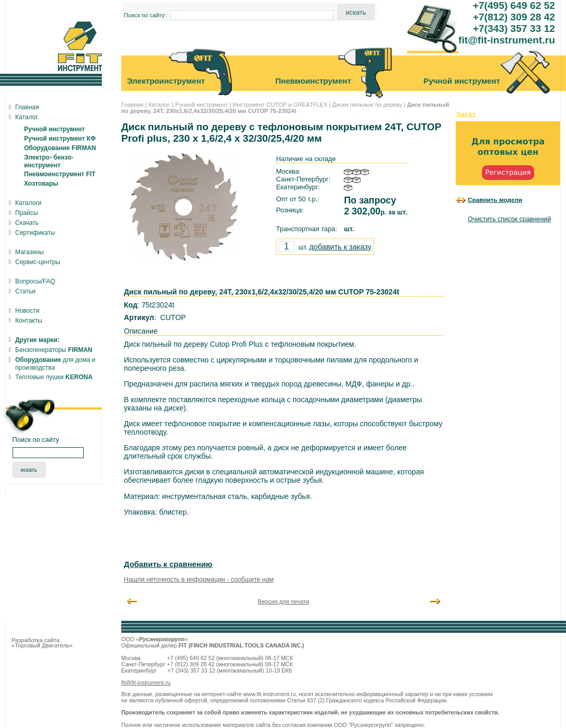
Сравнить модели (495, 200)
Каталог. (159, 105)
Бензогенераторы (54, 350)
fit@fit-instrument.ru (146, 682)
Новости (27, 311)
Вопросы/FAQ (35, 281)
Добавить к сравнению (168, 564)
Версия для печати (283, 601)
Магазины (30, 252)
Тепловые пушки (54, 377)
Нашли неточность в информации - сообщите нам (199, 579)
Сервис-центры (38, 262)
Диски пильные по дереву (367, 105)
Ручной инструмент (201, 105)
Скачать (27, 223)
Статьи (25, 291)
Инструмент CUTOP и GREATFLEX (280, 105)
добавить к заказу (340, 247)
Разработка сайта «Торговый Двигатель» (42, 643)
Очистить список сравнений (509, 219)
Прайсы (26, 213)
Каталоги (28, 203)
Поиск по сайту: (145, 15)
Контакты (29, 321)
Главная (132, 105)
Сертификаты (35, 233)
